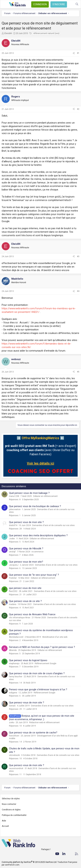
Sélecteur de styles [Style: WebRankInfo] (11, 799)
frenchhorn (14, 736)
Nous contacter (9, 804)
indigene (13, 693)
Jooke (12, 539)
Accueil (5, 826)
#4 (78, 291)
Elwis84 (8, 33)
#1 (78, 53)
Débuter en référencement (45, 496)
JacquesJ (14, 565)
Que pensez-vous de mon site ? (27, 703)
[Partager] (74, 53)
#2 (78, 109)
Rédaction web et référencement (44, 722)
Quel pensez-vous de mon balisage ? (29, 493)
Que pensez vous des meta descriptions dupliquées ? (38, 535)
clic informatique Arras (20, 618)
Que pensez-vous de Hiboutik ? (26, 548)
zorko (12, 722)
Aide (4, 821)
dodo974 (13, 525)
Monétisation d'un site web (55, 637)
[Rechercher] (77, 4)
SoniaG (12, 706)
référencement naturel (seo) (46, 33)
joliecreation (15, 509)
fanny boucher (16, 677)
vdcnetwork (14, 755)
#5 (78, 372)
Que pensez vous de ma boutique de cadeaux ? (35, 506)
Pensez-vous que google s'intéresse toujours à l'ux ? (38, 689)
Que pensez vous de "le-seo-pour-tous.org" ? (34, 575)
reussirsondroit (16, 768)
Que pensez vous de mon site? (26, 562)
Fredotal (13, 578)
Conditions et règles (11, 810)
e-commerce (37, 552)
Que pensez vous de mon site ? (26, 522)
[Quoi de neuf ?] (70, 4)
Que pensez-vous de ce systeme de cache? (33, 733)
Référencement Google (46, 663)
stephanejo (14, 663)
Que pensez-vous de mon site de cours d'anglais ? (37, 673)
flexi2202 (13, 591)
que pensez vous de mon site (25, 588)
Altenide (13, 650)
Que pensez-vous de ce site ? (25, 601)
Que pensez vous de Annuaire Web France (32, 614)
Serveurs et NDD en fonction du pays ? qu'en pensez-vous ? (42, 647)
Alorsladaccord (16, 637)
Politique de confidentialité (14, 815)
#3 (78, 256)
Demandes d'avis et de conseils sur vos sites (53, 525)
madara (13, 604)
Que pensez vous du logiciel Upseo (28, 660)
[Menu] (5, 4)
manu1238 (14, 496)
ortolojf (12, 552)
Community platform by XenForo (29, 862)
